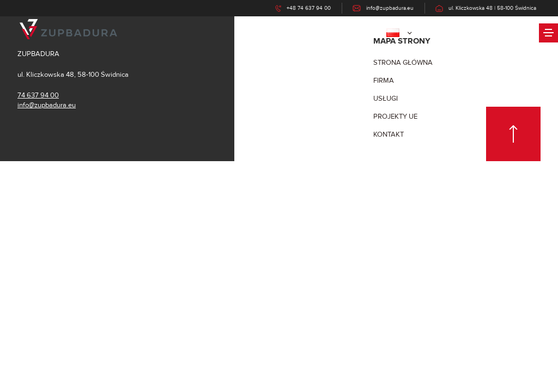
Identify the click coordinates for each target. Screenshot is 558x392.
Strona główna (403, 63)
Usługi (386, 99)
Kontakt (389, 134)
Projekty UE (395, 117)
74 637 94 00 (38, 95)
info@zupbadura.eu (47, 105)
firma (384, 81)
